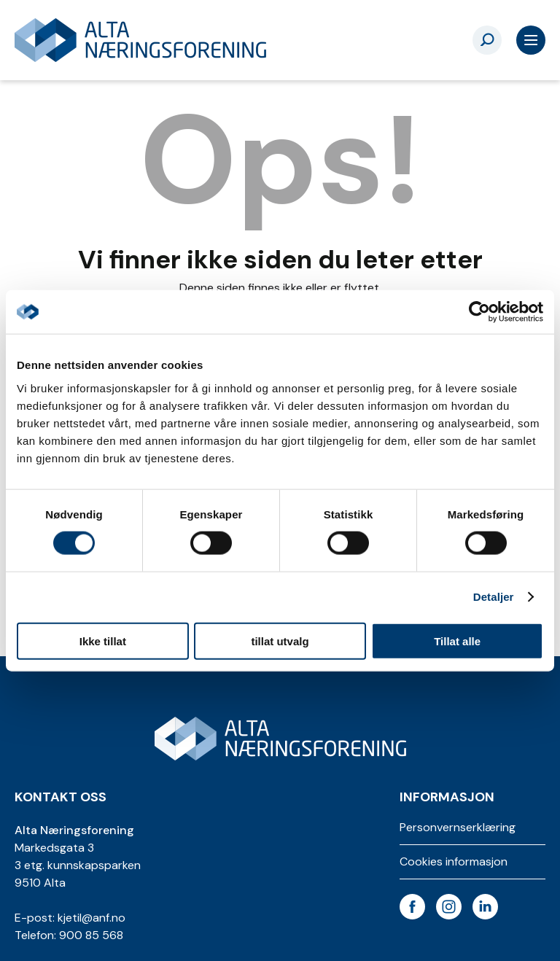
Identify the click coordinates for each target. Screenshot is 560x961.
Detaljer (494, 597)
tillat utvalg (280, 641)
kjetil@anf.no (92, 918)
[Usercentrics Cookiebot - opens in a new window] (479, 312)
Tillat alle (457, 641)
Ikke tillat (103, 641)
